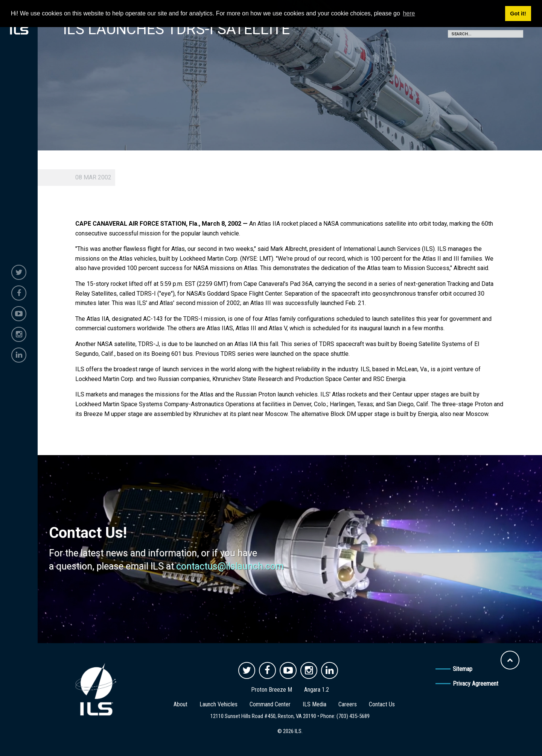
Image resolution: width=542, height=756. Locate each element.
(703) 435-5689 (353, 716)
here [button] (409, 13)
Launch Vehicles (218, 704)
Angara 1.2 (317, 690)
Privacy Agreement (476, 684)
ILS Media (314, 704)
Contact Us (382, 704)
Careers (348, 704)
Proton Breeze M (272, 690)
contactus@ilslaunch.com (230, 566)
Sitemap (463, 669)
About (180, 704)
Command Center (270, 704)
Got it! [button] (518, 14)
